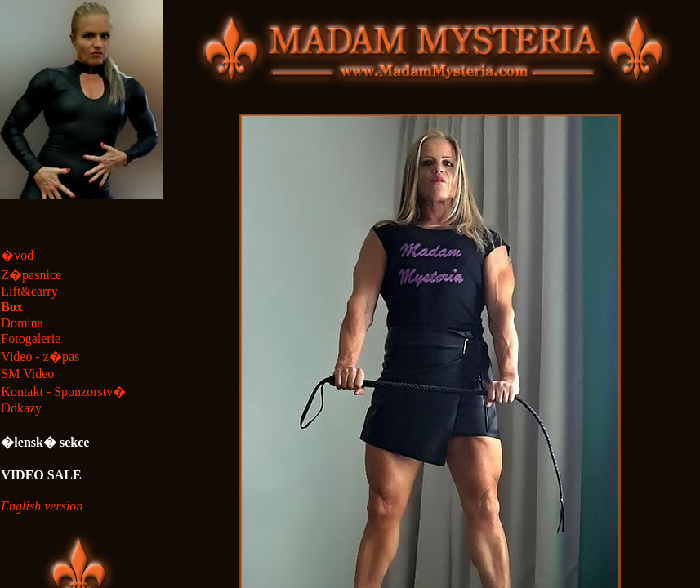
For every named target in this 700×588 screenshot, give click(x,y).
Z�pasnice (31, 275)
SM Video (27, 374)
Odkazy (21, 408)
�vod (17, 255)
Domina (22, 323)
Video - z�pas (40, 356)
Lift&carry (29, 291)
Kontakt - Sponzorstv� (63, 392)
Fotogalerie (31, 339)
